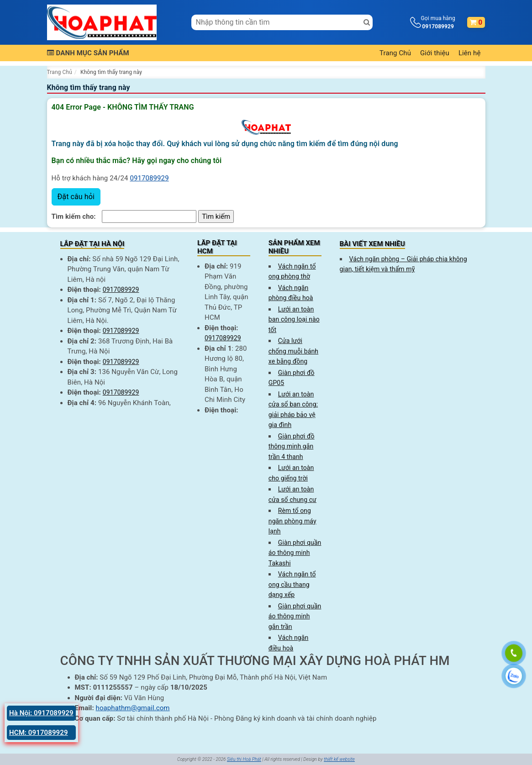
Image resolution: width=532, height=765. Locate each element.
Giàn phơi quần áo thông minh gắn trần (295, 616)
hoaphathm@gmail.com (133, 708)
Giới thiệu (435, 53)
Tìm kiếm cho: (74, 216)
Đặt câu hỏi (76, 197)
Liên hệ (470, 53)
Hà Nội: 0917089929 (41, 713)
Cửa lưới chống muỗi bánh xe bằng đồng (293, 351)
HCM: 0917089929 (39, 733)
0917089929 (149, 178)
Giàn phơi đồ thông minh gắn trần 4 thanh (292, 446)
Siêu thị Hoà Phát (244, 759)
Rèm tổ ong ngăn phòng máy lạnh (292, 521)
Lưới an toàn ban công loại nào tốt (294, 319)
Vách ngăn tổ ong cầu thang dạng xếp (292, 584)
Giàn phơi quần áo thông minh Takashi (295, 553)
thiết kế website (339, 759)
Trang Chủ (395, 53)
